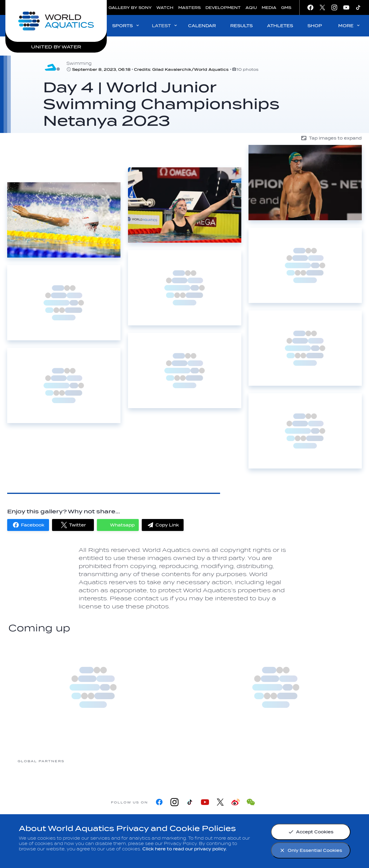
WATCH (165, 8)
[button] (28, 525)
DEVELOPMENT (223, 8)
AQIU (251, 8)
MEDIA (269, 8)
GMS (286, 8)
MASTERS (189, 8)
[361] (89, 761)
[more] (93, 687)
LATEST (165, 26)
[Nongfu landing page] (184, 761)
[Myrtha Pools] (136, 761)
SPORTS (126, 26)
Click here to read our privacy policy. (185, 849)
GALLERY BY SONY (130, 8)
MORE (349, 26)
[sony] (280, 761)
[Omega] (232, 761)
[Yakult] (328, 761)
